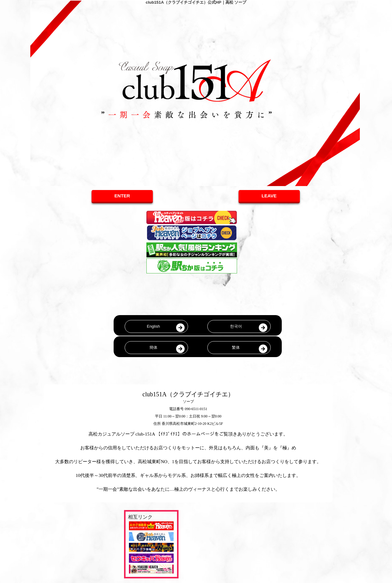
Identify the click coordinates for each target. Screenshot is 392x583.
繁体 (236, 347)
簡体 (153, 347)
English (153, 326)
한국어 (236, 326)
